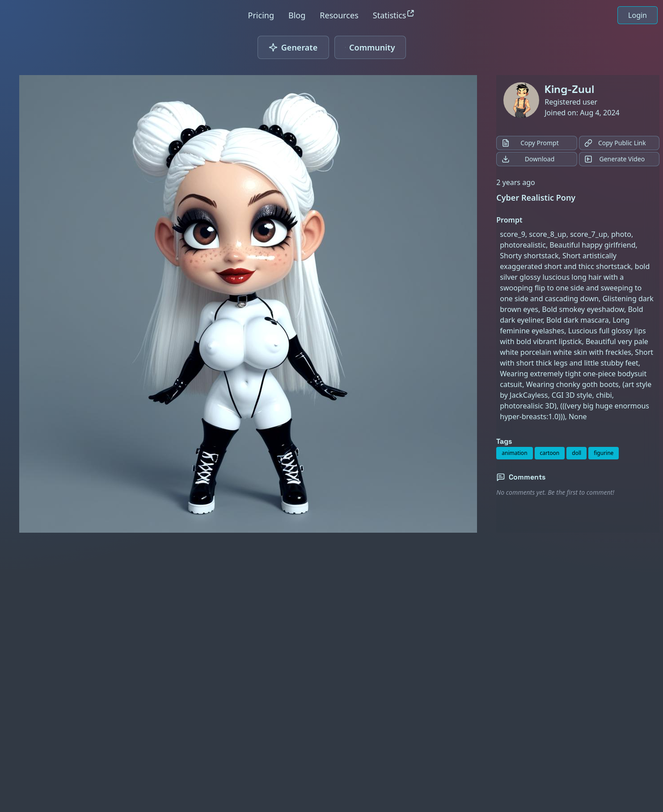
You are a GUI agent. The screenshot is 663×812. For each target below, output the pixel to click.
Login (638, 15)
